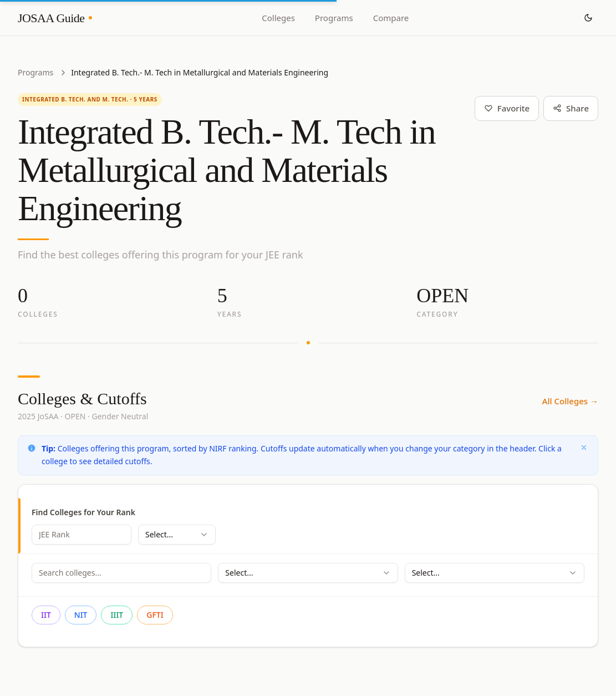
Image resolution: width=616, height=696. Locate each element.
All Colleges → (570, 401)
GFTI (154, 614)
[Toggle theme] (588, 18)
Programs (334, 18)
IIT (46, 614)
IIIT (116, 614)
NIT (81, 614)
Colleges (278, 18)
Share (571, 108)
